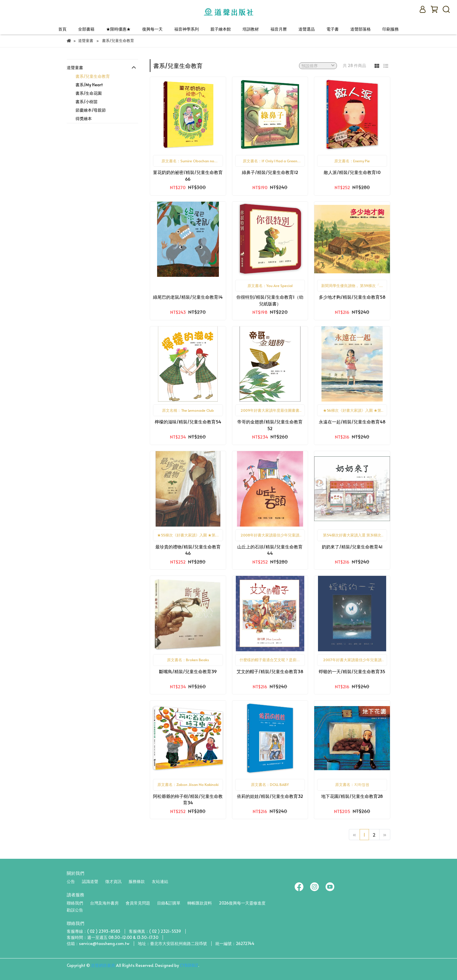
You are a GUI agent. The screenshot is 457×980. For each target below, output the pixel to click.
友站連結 (160, 881)
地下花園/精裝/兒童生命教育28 (352, 796)
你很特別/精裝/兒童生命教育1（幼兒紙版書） (270, 300)
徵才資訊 (113, 881)
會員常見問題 (138, 903)
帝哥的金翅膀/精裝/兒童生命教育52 (270, 425)
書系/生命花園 (89, 93)
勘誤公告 (75, 910)
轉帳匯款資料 (200, 903)
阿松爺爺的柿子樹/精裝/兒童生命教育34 (188, 799)
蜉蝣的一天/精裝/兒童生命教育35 (352, 671)
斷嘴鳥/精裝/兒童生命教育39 (188, 671)
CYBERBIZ (189, 965)
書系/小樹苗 (87, 102)
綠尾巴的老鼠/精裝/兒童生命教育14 (188, 297)
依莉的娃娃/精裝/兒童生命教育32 (270, 796)
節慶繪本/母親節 (91, 110)
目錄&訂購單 (169, 903)
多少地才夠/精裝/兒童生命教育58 (352, 297)
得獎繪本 (84, 118)
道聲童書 (75, 67)
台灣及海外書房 (104, 903)
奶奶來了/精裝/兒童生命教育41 (352, 547)
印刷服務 (391, 29)
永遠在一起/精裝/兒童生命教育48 (352, 422)
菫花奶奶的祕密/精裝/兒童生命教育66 (188, 175)
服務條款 (137, 881)
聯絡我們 (75, 903)
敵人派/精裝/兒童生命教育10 (352, 172)
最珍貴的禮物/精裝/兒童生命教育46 (188, 550)
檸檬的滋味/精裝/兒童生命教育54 (188, 422)
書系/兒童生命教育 (93, 76)
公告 (71, 881)
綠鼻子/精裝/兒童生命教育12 (270, 172)
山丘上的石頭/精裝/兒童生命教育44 (270, 550)
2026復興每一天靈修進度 (242, 903)
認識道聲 (90, 881)
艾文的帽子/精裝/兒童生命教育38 (270, 671)
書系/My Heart (89, 85)
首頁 (62, 29)
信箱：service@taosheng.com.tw (98, 943)
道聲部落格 (361, 29)
